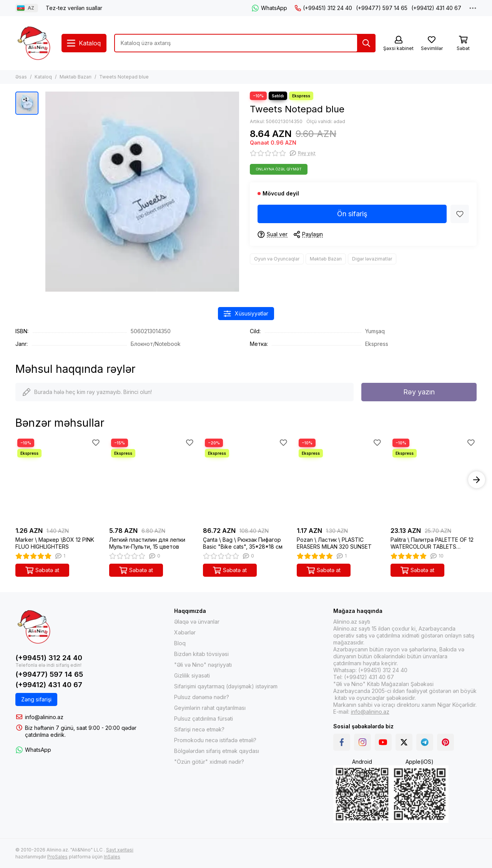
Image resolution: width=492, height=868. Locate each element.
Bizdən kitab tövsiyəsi (201, 654)
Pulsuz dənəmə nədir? (202, 697)
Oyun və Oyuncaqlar (277, 259)
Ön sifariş (352, 214)
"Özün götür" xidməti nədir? (209, 762)
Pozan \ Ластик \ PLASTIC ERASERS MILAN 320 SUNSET (334, 543)
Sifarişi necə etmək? (199, 729)
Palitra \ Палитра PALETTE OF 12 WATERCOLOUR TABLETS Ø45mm (432, 543)
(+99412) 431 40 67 (436, 8)
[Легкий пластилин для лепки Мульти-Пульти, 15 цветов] (152, 480)
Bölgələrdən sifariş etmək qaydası (217, 751)
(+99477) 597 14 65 (382, 8)
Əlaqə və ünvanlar (197, 622)
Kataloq (43, 77)
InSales (112, 857)
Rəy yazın (419, 392)
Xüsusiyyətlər (246, 314)
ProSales (57, 857)
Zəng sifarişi (36, 699)
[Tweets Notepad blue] (142, 192)
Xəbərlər (185, 632)
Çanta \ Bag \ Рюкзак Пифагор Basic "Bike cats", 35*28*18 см (243, 543)
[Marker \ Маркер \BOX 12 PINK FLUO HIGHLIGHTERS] (58, 480)
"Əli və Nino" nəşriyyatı (203, 665)
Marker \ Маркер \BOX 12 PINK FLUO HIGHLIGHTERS (55, 543)
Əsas (21, 77)
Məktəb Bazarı (76, 77)
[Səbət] (463, 44)
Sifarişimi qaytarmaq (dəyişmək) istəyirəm (226, 686)
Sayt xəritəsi (120, 850)
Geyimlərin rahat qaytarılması (210, 708)
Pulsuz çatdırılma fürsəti (204, 719)
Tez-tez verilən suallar (74, 8)
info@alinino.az (44, 717)
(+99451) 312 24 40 (323, 8)
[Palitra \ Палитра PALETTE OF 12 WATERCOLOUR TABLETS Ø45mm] (434, 480)
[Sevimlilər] (432, 44)
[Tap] (366, 43)
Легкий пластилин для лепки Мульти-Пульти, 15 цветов (147, 543)
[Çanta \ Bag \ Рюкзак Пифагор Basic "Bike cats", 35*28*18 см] (246, 480)
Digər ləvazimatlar (372, 259)
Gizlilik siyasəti (192, 675)
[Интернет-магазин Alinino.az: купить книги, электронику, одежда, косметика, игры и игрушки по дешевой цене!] (35, 43)
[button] (477, 480)
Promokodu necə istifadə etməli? (215, 740)
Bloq (180, 643)
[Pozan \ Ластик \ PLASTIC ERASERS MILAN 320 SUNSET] (340, 480)
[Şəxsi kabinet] (398, 44)
